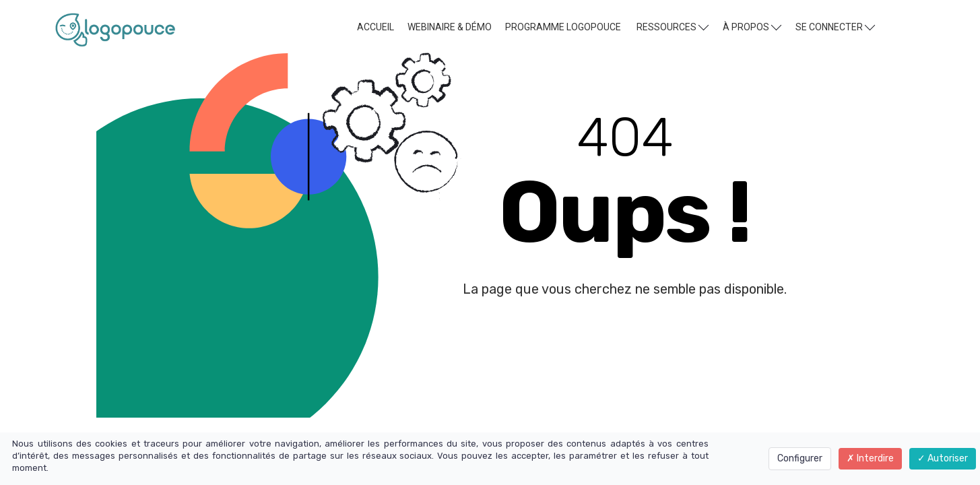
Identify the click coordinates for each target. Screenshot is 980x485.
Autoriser (943, 458)
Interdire (870, 458)
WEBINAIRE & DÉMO (450, 27)
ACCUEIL (375, 27)
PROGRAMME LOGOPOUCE (563, 27)
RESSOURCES (673, 26)
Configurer (800, 458)
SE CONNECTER (835, 26)
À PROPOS (752, 26)
